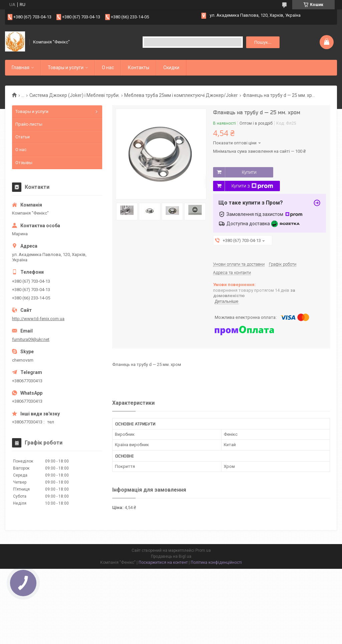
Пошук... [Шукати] (263, 42)
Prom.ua (203, 550)
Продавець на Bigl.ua (171, 556)
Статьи (23, 137)
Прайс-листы (29, 124)
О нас (108, 68)
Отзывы (24, 163)
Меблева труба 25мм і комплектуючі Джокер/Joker (181, 95)
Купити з (252, 186)
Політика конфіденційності (216, 562)
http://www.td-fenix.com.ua (38, 319)
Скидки (171, 68)
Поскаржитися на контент (163, 562)
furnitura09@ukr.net (31, 339)
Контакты (139, 68)
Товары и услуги (66, 68)
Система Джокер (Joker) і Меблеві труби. (74, 95)
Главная (21, 68)
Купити (249, 172)
